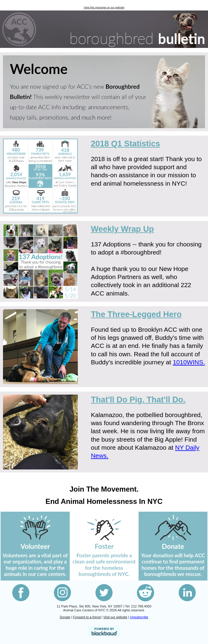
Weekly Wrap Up (123, 229)
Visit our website (115, 617)
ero (136, 314)
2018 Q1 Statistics (126, 144)
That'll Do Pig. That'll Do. (138, 400)
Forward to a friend (87, 617)
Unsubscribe (139, 617)
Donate (65, 617)
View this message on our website (104, 7)
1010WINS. (189, 362)
